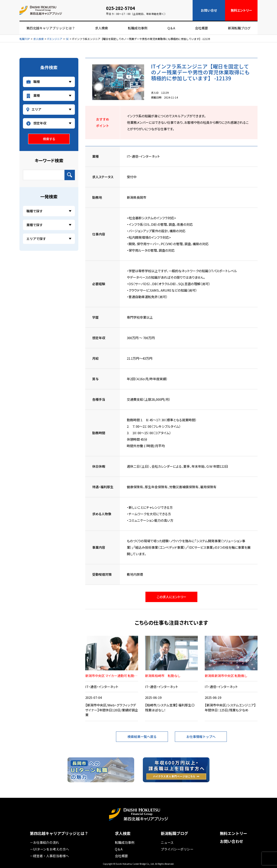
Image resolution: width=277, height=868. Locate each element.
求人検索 (101, 28)
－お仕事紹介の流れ (44, 842)
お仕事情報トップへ (201, 737)
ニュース (167, 842)
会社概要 (201, 28)
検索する (49, 139)
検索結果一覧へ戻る (142, 737)
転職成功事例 (138, 28)
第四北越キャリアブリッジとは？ (51, 28)
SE (67, 39)
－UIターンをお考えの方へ (49, 849)
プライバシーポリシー (177, 849)
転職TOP (25, 39)
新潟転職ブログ (239, 28)
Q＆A (171, 28)
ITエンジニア (55, 39)
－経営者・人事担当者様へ (49, 855)
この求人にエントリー (172, 597)
